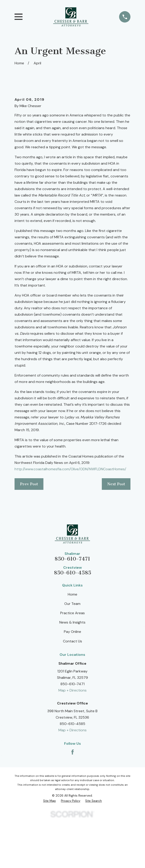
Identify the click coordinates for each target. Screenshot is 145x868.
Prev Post (29, 534)
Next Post (116, 534)
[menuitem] (50, 851)
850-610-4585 (72, 623)
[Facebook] (72, 802)
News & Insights (72, 673)
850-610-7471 (72, 609)
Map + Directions (72, 741)
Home (72, 644)
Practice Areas (72, 663)
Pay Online (72, 682)
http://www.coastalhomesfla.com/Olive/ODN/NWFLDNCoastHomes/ (70, 519)
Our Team (72, 654)
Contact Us (72, 691)
